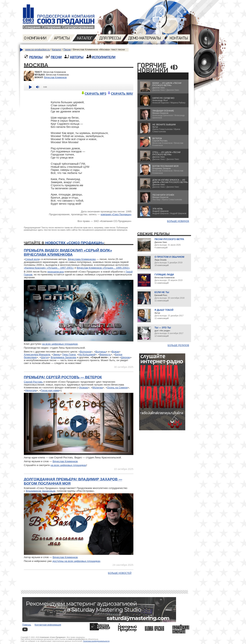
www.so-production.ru (37, 49)
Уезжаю (84, 388)
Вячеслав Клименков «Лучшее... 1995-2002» (103, 268)
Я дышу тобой (164, 310)
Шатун (45, 357)
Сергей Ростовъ (33, 382)
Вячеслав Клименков (55, 77)
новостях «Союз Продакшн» (74, 243)
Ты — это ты (163, 328)
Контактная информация (48, 625)
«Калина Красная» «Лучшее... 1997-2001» (49, 268)
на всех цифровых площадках (60, 344)
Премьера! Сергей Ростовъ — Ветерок (63, 377)
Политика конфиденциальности (96, 641)
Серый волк (32, 259)
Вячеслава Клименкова (82, 259)
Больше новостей (120, 573)
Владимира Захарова (64, 357)
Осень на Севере (117, 388)
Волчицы (101, 352)
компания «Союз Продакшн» (116, 214)
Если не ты (162, 292)
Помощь (27, 625)
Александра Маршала (37, 354)
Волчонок (86, 352)
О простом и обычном (169, 257)
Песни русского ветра (169, 239)
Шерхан (125, 357)
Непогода (31, 390)
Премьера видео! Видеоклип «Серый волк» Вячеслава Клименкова (68, 252)
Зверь (57, 354)
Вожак (115, 352)
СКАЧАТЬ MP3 (94, 94)
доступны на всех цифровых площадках (76, 561)
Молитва (98, 388)
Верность (105, 354)
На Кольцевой (87, 354)
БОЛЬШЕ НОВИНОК (178, 221)
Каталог (57, 49)
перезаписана (56, 272)
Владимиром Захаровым (41, 491)
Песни (67, 49)
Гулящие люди (164, 275)
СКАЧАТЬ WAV (120, 94)
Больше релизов (178, 345)
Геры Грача (69, 354)
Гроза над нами (50, 390)
